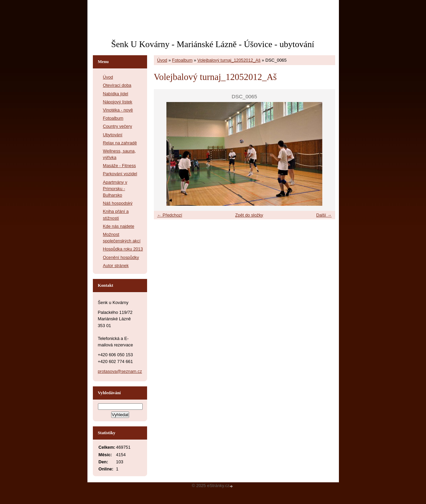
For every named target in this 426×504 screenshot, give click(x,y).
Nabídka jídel (116, 94)
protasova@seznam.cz (120, 371)
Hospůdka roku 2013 (123, 249)
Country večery (118, 126)
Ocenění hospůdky (121, 257)
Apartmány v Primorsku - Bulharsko (115, 189)
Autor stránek (116, 266)
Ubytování (113, 135)
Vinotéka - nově (118, 110)
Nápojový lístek (118, 102)
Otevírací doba (117, 85)
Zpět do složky (249, 215)
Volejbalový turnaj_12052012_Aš (229, 60)
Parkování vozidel (120, 174)
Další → (324, 215)
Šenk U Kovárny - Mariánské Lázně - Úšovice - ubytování (213, 44)
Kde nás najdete (119, 226)
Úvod (162, 60)
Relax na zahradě (120, 143)
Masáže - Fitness (119, 166)
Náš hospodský (118, 203)
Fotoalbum (182, 60)
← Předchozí (170, 215)
